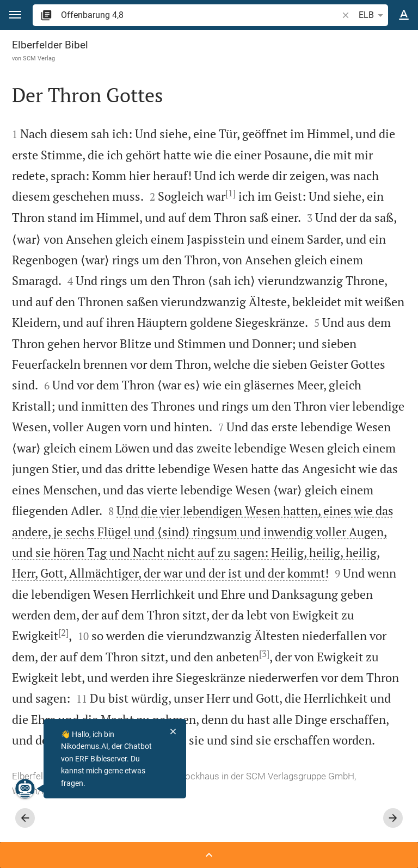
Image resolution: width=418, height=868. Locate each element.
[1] (230, 193)
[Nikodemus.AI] (25, 789)
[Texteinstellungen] (404, 15)
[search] (200, 15)
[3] (264, 654)
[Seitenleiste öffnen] (209, 855)
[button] (15, 15)
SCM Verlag (39, 58)
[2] (63, 633)
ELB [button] (373, 15)
